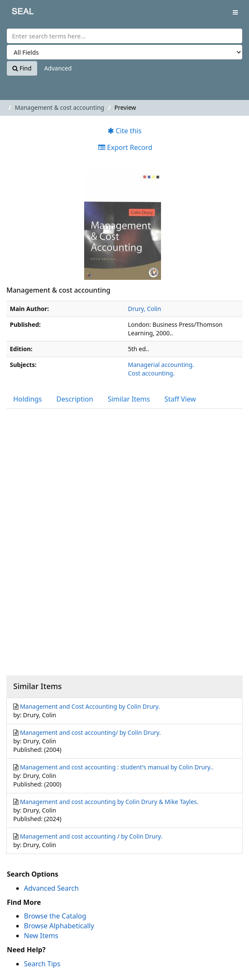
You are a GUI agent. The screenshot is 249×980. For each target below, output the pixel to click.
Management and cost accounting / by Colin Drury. (91, 836)
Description (75, 399)
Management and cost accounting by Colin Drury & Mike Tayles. (109, 802)
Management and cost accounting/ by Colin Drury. (91, 732)
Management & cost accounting (60, 107)
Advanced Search (51, 888)
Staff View (180, 399)
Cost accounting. (151, 373)
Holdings (28, 399)
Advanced (58, 68)
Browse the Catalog (55, 916)
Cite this (125, 131)
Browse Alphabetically (59, 926)
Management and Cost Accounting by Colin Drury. (90, 706)
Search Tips (42, 964)
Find (22, 68)
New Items (41, 936)
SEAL (17, 13)
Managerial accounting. (161, 365)
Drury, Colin (145, 309)
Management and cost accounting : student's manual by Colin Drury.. (117, 767)
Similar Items (129, 399)
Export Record (125, 147)
